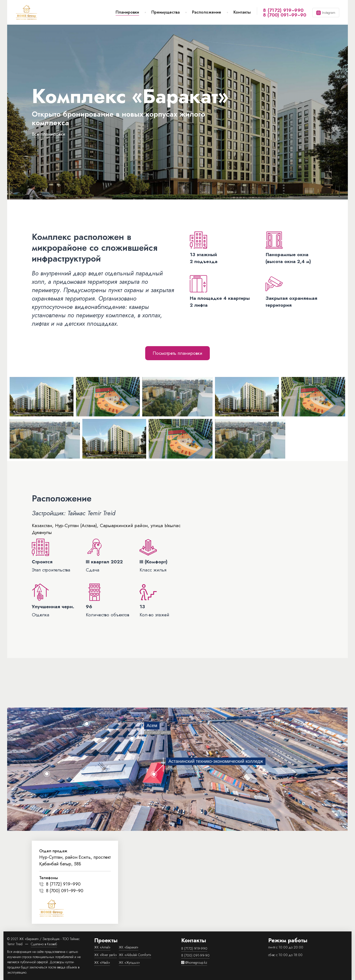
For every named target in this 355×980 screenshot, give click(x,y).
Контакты (242, 12)
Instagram (329, 13)
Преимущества (166, 12)
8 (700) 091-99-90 (195, 955)
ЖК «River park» (106, 955)
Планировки (127, 12)
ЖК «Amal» (102, 947)
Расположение (207, 12)
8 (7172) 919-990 (194, 948)
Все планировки (49, 134)
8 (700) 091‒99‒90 (284, 15)
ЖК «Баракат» (129, 947)
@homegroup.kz (194, 962)
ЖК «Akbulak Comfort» (135, 955)
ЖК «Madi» (102, 962)
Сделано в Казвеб (44, 944)
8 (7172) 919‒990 (283, 10)
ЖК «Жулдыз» (129, 962)
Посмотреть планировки (177, 353)
